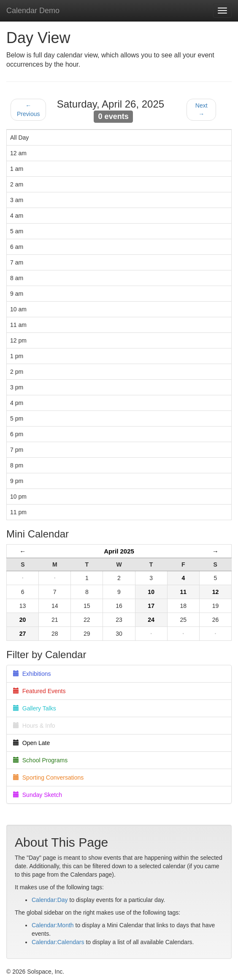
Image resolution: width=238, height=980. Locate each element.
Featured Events (39, 691)
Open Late (31, 743)
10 (151, 592)
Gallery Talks (35, 708)
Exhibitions (32, 674)
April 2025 (119, 551)
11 (183, 592)
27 (23, 634)
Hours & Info (34, 726)
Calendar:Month (53, 925)
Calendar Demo (33, 11)
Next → (201, 110)
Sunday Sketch (38, 795)
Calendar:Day (50, 900)
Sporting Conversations (48, 778)
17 (151, 606)
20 (23, 620)
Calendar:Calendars (58, 942)
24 (151, 620)
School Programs (40, 760)
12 (216, 592)
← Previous (28, 110)
